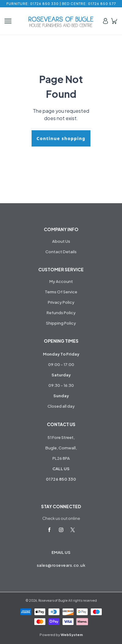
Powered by (61, 635)
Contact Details (61, 252)
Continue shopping (61, 138)
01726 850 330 (61, 479)
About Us (61, 241)
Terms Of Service (61, 292)
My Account (61, 281)
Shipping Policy (61, 323)
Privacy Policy (61, 302)
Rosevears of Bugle (53, 600)
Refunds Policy (61, 313)
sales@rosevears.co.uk (61, 565)
